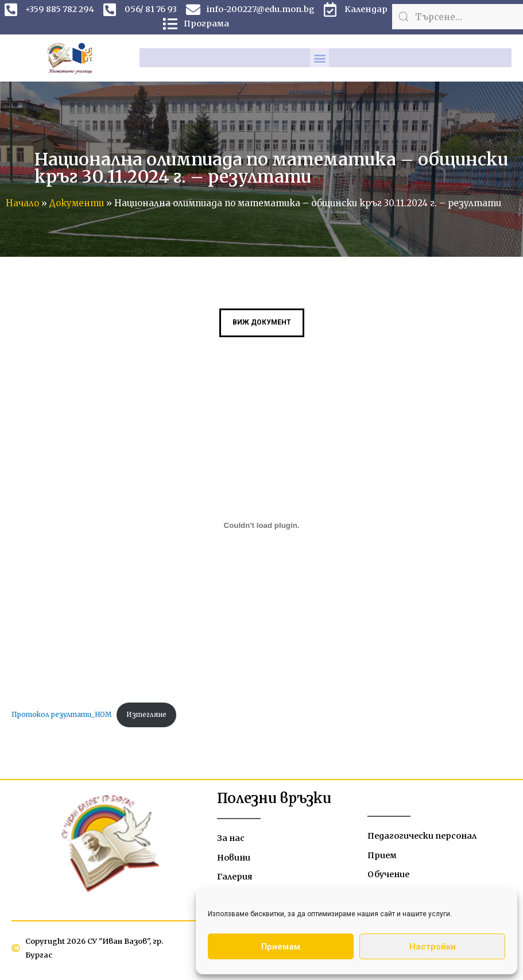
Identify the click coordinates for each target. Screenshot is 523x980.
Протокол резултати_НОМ (63, 715)
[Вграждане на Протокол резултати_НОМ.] (261, 526)
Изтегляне (150, 715)
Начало (22, 203)
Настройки (433, 947)
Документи (77, 203)
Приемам (281, 947)
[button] (319, 58)
